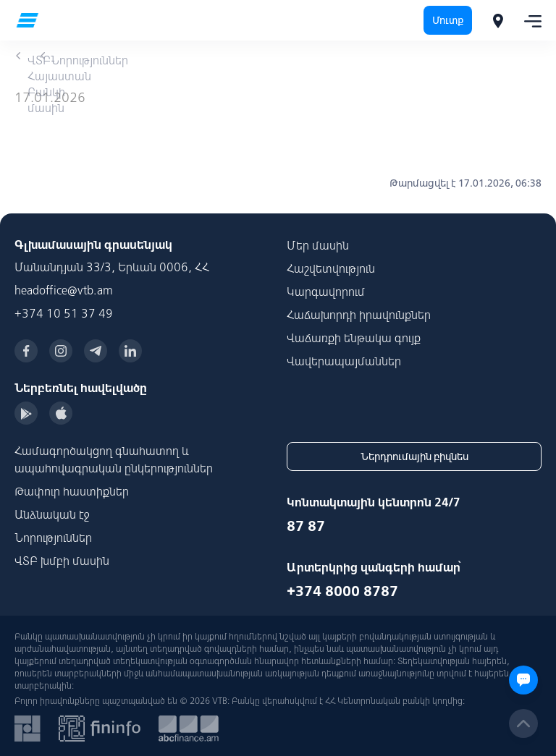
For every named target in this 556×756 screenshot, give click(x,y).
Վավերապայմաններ (344, 361)
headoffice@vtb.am (64, 290)
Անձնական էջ (52, 514)
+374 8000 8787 (342, 591)
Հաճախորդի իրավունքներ (359, 315)
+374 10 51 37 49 (64, 313)
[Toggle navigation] (528, 20)
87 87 (306, 526)
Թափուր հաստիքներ (72, 491)
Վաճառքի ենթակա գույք (354, 338)
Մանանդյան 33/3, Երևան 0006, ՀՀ (112, 267)
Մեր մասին (318, 245)
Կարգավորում (326, 292)
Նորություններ (53, 538)
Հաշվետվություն (331, 268)
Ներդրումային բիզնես (414, 456)
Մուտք (448, 20)
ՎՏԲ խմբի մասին (62, 561)
